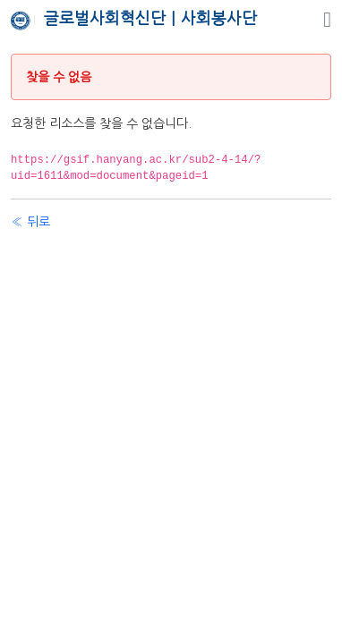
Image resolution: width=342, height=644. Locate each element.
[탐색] (327, 20)
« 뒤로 (30, 222)
